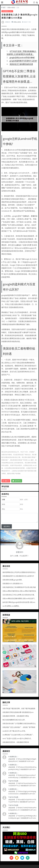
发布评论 (17, 481)
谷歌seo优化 (11, 7)
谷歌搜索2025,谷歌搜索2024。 (13, 583)
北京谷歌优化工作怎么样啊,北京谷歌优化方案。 (19, 595)
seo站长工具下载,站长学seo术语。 (15, 731)
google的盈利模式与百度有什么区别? (23, 61)
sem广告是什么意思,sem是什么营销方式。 (17, 738)
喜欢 (6, 481)
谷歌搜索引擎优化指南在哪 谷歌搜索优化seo (18, 712)
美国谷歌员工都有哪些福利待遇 (21, 64)
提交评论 (7, 526)
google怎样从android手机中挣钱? (22, 58)
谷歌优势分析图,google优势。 (13, 580)
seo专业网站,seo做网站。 (11, 606)
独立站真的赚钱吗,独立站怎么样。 (14, 720)
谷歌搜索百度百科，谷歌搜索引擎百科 (16, 742)
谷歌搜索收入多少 (7, 11)
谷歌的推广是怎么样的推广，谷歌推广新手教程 (19, 727)
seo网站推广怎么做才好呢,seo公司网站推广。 (19, 735)
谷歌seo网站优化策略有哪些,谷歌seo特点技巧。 (19, 598)
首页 (4, 7)
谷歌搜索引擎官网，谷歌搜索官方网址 (16, 716)
